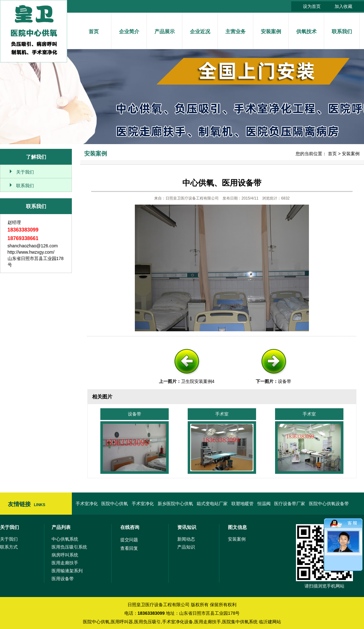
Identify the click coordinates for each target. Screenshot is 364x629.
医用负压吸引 (147, 622)
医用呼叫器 (122, 622)
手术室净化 (87, 504)
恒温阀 (264, 504)
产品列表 (61, 527)
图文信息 (237, 527)
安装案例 (271, 32)
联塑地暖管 (242, 504)
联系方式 (9, 547)
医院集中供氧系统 (240, 622)
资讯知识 (187, 527)
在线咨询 (130, 527)
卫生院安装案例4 (198, 381)
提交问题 (129, 540)
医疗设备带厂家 (290, 504)
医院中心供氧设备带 (329, 504)
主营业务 (235, 32)
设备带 (285, 381)
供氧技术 (306, 32)
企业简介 (129, 32)
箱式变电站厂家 (212, 504)
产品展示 (165, 32)
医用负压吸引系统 (69, 547)
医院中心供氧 (115, 504)
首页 (94, 32)
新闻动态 (186, 539)
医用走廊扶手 (65, 563)
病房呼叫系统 (65, 555)
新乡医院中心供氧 (175, 504)
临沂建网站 (270, 622)
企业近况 (200, 32)
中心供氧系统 (65, 539)
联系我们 (342, 32)
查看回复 (129, 548)
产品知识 (186, 547)
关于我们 (25, 172)
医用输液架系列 (67, 571)
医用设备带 (63, 579)
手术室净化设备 (178, 622)
